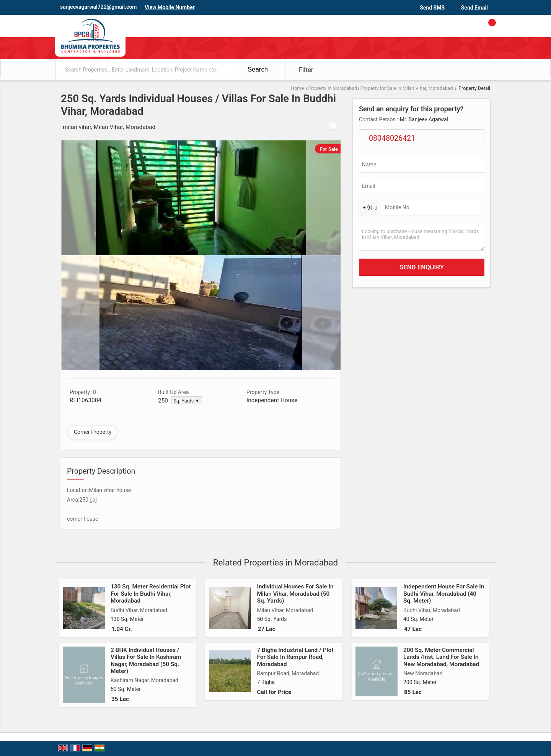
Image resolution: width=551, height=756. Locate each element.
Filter (306, 70)
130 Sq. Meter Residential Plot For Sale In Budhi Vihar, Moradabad (151, 594)
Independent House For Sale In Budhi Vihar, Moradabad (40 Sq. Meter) (444, 594)
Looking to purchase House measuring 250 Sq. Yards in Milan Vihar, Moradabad (422, 237)
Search (258, 69)
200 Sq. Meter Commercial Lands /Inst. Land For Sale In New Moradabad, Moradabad (441, 657)
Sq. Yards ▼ (186, 401)
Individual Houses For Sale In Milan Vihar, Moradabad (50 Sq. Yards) (295, 594)
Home (297, 88)
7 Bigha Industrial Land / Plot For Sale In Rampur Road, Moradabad (295, 657)
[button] (170, 7)
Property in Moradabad (333, 88)
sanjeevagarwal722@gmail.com (98, 7)
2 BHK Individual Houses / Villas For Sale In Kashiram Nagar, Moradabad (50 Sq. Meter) (146, 661)
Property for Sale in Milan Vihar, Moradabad (407, 88)
